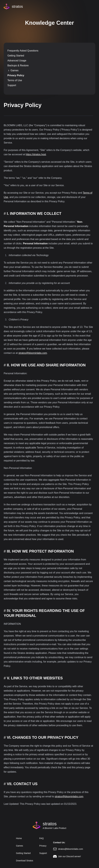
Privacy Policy (16, 75)
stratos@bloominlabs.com (33, 353)
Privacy (43, 846)
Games (13, 70)
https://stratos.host (36, 154)
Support (12, 85)
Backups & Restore (18, 65)
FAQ (41, 838)
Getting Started (16, 56)
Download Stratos (25, 861)
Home (19, 838)
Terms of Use (15, 80)
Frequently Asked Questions (23, 51)
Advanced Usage (17, 61)
